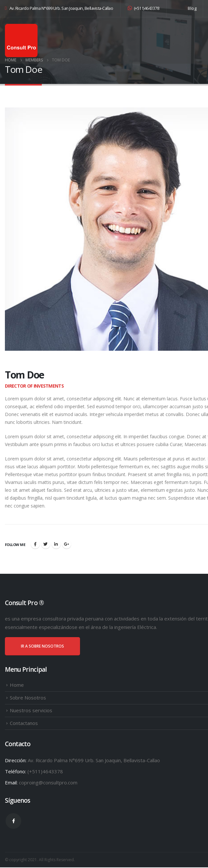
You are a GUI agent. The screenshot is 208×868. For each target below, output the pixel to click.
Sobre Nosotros (28, 698)
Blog (192, 8)
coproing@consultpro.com (48, 783)
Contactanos (24, 724)
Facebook (35, 545)
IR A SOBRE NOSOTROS (42, 647)
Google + (67, 545)
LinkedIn (56, 545)
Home (17, 685)
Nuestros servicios (31, 711)
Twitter (46, 545)
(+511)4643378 (143, 8)
